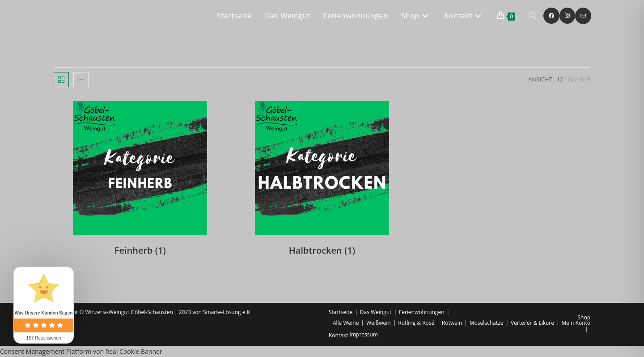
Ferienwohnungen (422, 312)
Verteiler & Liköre (532, 323)
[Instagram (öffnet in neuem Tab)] (567, 16)
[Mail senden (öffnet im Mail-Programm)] (583, 16)
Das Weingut (376, 312)
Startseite (341, 312)
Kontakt (338, 335)
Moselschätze (487, 323)
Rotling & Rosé (416, 323)
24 (571, 79)
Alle (584, 79)
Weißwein (379, 323)
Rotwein (452, 323)
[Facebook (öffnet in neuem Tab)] (551, 16)
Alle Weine (346, 323)
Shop (584, 317)
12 (560, 79)
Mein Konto (576, 323)
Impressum (364, 334)
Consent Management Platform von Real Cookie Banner (81, 351)
